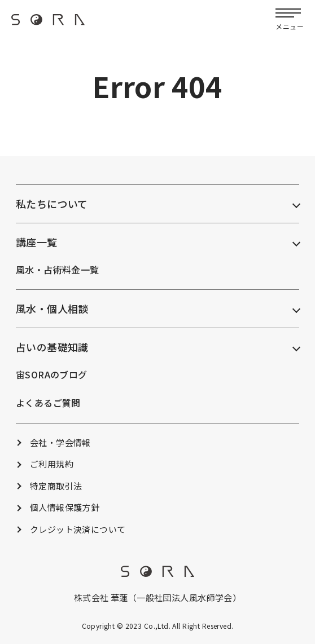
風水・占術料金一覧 (58, 270)
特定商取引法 (56, 486)
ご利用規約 (52, 464)
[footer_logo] (158, 574)
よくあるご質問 (48, 403)
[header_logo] (48, 23)
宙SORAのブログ (52, 374)
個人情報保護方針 (65, 507)
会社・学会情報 (60, 442)
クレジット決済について (78, 529)
